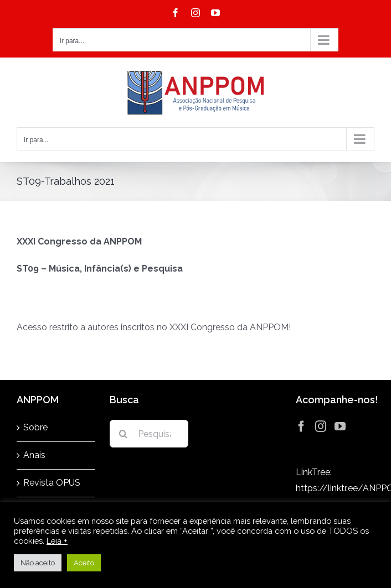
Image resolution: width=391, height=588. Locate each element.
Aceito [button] (84, 563)
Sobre (35, 427)
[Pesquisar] (124, 434)
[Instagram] (321, 426)
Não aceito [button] (38, 563)
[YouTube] (340, 426)
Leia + (57, 541)
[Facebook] (301, 426)
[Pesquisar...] (149, 434)
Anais (34, 455)
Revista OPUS (52, 483)
